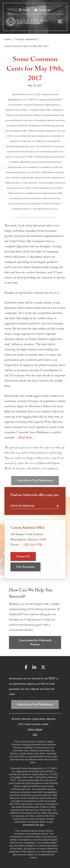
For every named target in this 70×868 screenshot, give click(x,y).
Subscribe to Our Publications (35, 481)
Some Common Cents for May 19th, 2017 (27, 46)
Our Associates (25, 567)
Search (25, 10)
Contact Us (23, 557)
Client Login (43, 10)
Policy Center (35, 729)
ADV (35, 735)
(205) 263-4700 (32, 545)
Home (8, 39)
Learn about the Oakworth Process (35, 643)
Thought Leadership (26, 39)
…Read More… (25, 438)
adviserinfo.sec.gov (33, 825)
